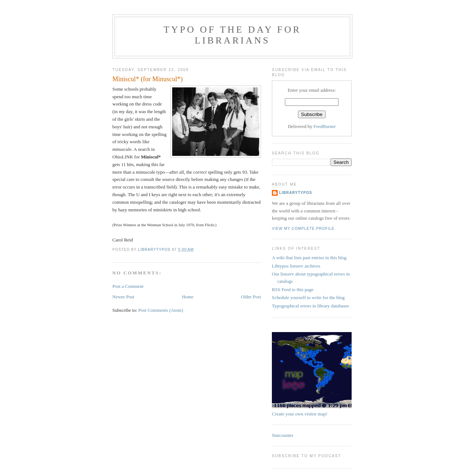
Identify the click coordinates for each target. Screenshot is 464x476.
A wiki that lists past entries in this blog (309, 258)
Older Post (251, 297)
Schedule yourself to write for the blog (308, 297)
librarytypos (296, 193)
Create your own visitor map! (300, 414)
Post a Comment (128, 286)
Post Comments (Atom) (161, 310)
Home (188, 297)
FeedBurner (325, 126)
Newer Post (123, 297)
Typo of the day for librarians (232, 35)
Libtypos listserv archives (296, 266)
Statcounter (283, 435)
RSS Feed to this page (293, 289)
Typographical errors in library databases (310, 306)
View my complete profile (303, 229)
